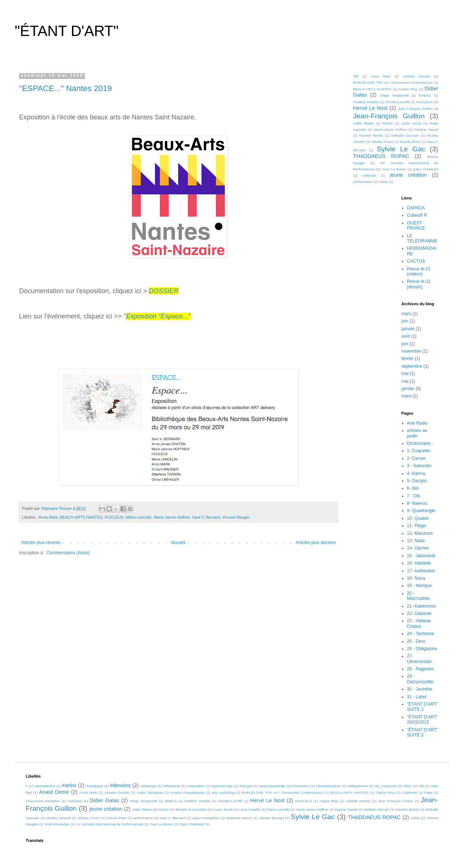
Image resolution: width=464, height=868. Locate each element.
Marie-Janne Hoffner (172, 517)
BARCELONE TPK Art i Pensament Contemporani (393, 82)
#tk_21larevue (385, 786)
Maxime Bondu (371, 135)
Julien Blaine (364, 123)
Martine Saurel (427, 129)
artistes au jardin (417, 433)
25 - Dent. (417, 641)
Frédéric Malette (366, 102)
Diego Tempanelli (394, 95)
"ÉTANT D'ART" (67, 31)
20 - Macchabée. (419, 596)
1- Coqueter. (419, 451)
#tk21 (407, 786)
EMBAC (425, 95)
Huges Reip (329, 801)
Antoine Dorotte (416, 76)
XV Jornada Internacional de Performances (110, 824)
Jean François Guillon (415, 109)
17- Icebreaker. (422, 571)
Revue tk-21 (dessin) (419, 284)
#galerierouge (222, 786)
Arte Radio (418, 423)
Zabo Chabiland (426, 169)
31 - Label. (418, 697)
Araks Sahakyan (150, 793)
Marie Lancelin (139, 517)
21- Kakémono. (422, 606)
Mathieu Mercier (376, 809)
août (406, 336)
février (408, 359)
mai (405, 374)
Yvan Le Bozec (394, 169)
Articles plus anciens (316, 543)
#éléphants (172, 786)
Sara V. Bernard (206, 517)
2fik (356, 76)
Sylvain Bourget (271, 818)
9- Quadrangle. (422, 511)
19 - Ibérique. (420, 586)
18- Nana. (417, 578)
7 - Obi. (414, 496)
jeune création (409, 175)
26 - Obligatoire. (423, 649)
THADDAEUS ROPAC (381, 156)
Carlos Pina (408, 89)
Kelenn (388, 123)
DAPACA (416, 208)
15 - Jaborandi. (422, 556)
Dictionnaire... (420, 443)
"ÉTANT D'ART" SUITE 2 (423, 707)
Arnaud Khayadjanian (187, 793)
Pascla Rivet (410, 142)
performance (363, 182)
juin (405, 321)
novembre (411, 351)
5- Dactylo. (418, 481)
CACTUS (416, 261)
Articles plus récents (41, 543)
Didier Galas (105, 800)
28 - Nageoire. (421, 669)
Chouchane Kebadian (43, 801)
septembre (412, 366)
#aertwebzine (45, 786)
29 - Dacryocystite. (421, 679)
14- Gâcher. (419, 548)
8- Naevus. (418, 503)
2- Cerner (416, 458)
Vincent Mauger (236, 517)
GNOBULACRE (397, 102)
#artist (69, 785)
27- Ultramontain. (420, 659)
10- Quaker (418, 518)
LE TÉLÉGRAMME (422, 238)
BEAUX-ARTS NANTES (81, 517)
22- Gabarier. (420, 613)
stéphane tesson (239, 818)
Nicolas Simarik (58, 818)
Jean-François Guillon (389, 116)
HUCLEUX (114, 517)
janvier (408, 329)
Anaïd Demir (54, 792)
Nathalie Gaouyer (405, 135)
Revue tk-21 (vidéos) (419, 271)
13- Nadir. (417, 541)
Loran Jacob (411, 123)
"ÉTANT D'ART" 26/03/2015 (423, 720)
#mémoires (301, 786)
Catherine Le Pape (417, 793)
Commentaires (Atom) (68, 553)
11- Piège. (417, 526)
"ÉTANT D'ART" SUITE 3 (423, 732)
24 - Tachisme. (421, 634)
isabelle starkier (358, 801)
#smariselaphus (328, 786)
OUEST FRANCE (416, 226)
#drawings (148, 786)
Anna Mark (48, 517)
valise (384, 182)
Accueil (178, 543)
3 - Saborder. (420, 466)
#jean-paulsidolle (272, 786)
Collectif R (417, 215)
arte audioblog (223, 793)
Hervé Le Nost (370, 108)
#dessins (120, 785)
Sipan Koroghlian (206, 818)
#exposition (196, 786)
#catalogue (95, 786)
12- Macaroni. (420, 533)
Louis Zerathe (250, 809)
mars (407, 314)
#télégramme (357, 786)
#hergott (246, 786)
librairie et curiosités (191, 809)
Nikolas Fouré (382, 142)
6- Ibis (413, 488)
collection (369, 175)
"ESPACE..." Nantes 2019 (65, 88)
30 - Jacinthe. (420, 689)
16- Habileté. (420, 563)
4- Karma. (417, 473)
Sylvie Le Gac (401, 149)
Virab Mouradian (57, 824)
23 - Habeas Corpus (419, 623)
